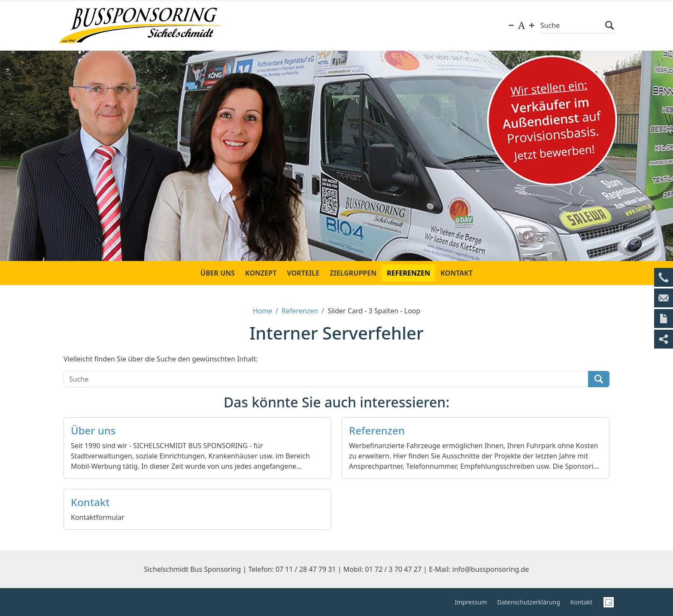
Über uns (93, 431)
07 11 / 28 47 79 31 (306, 569)
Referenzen (300, 311)
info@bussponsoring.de (491, 569)
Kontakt (90, 502)
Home (263, 311)
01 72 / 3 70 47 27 (394, 569)
